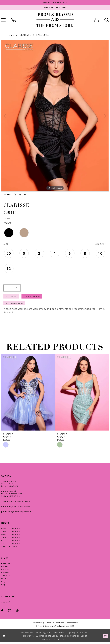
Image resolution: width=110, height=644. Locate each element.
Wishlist (5, 568)
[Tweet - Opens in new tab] (15, 195)
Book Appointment (15, 305)
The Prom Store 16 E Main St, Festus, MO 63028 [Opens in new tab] (10, 485)
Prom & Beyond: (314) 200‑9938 (16, 508)
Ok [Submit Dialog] (105, 637)
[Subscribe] (23, 604)
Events (4, 580)
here (65, 641)
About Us (6, 577)
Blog (3, 586)
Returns (5, 571)
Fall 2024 (43, 35)
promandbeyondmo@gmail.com (16, 513)
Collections (6, 565)
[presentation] (28, 394)
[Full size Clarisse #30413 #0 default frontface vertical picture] (55, 116)
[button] (97, 20)
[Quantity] (12, 288)
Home (10, 35)
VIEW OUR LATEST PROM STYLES (55, 2)
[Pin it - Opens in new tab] (20, 195)
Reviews (5, 574)
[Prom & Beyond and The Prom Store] (55, 20)
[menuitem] (13, 20)
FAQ (3, 583)
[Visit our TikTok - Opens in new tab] (17, 612)
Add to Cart (12, 297)
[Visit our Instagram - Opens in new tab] (10, 612)
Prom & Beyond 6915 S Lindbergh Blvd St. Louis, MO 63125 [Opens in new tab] (12, 495)
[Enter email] (13, 604)
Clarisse (25, 35)
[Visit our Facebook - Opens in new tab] (2, 612)
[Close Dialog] (4, 637)
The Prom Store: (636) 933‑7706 (16, 503)
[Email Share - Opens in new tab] (25, 195)
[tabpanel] (55, 116)
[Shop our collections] (55, 7)
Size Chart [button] (100, 244)
